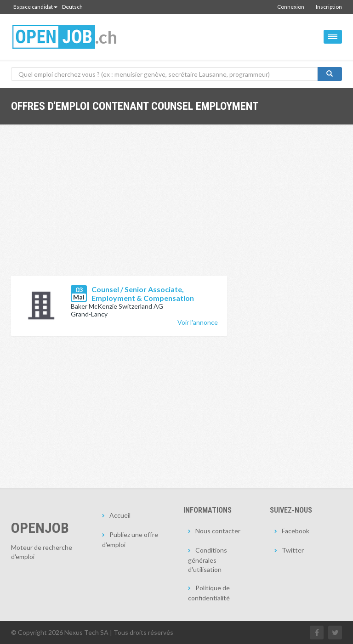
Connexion (291, 7)
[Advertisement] (119, 207)
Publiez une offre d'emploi (130, 539)
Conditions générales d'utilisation (208, 560)
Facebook (296, 531)
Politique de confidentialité (209, 593)
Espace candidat (35, 7)
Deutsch (72, 7)
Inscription (329, 7)
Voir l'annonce (198, 322)
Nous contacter (218, 531)
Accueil (120, 515)
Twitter (293, 550)
